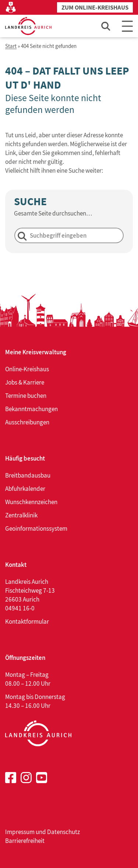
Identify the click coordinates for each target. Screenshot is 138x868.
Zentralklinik (21, 515)
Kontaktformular (27, 621)
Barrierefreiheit (25, 841)
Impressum (20, 832)
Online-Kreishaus (27, 369)
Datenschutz (63, 832)
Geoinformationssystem (36, 528)
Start (11, 46)
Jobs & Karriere (25, 382)
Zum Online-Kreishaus (95, 8)
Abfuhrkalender (25, 489)
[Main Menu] (127, 26)
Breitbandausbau (28, 475)
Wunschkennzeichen (31, 502)
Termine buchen (26, 396)
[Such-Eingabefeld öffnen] (106, 26)
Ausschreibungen (27, 422)
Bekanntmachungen (31, 409)
